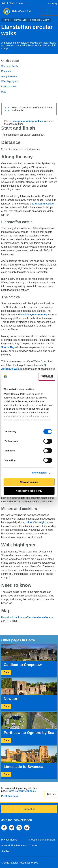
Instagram (19, 828)
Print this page (10, 796)
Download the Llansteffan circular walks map (28, 617)
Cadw (46, 20)
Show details (39, 473)
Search (45, 11)
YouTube (27, 828)
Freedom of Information (42, 840)
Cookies (34, 846)
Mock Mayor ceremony (34, 315)
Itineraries (35, 20)
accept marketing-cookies (28, 121)
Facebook (4, 828)
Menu (54, 11)
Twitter (12, 828)
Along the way (9, 76)
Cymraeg (53, 3)
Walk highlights (10, 81)
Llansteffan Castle (43, 204)
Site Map (6, 851)
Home (6, 20)
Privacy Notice (9, 840)
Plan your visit (19, 20)
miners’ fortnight (36, 522)
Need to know (9, 87)
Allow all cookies (29, 482)
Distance (6, 71)
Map (4, 92)
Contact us (29, 809)
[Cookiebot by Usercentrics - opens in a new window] (47, 377)
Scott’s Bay (8, 347)
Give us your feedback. (22, 791)
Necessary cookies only (29, 491)
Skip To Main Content (13, 3)
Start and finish (10, 66)
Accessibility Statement (14, 846)
